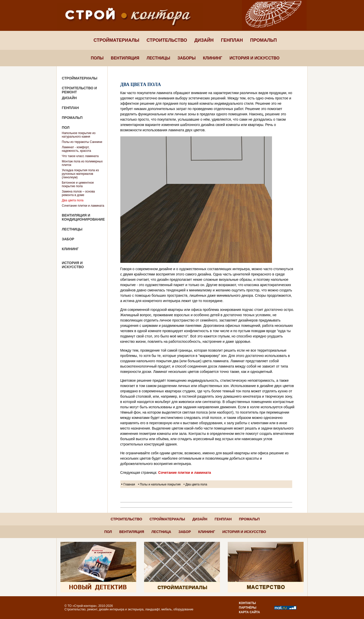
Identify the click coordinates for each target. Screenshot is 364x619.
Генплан (232, 40)
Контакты (247, 603)
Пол (65, 127)
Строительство (167, 40)
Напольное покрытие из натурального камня (78, 135)
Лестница (161, 532)
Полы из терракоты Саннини (82, 142)
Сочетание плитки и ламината (83, 206)
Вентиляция (125, 58)
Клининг (213, 58)
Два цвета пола (73, 200)
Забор (68, 239)
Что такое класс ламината (80, 156)
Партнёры (248, 608)
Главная (129, 484)
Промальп (264, 40)
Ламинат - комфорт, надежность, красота (76, 149)
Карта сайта (249, 612)
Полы (97, 58)
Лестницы (158, 58)
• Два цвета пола (195, 484)
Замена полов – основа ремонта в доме (78, 193)
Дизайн (204, 40)
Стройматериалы (116, 40)
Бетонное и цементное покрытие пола (78, 184)
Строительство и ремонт (79, 90)
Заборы (187, 58)
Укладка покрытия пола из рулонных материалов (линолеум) (80, 174)
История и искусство (255, 58)
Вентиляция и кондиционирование (83, 217)
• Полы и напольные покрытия (159, 484)
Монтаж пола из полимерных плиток (82, 163)
